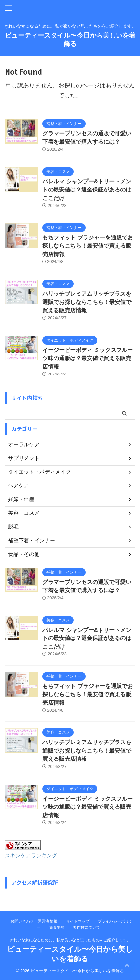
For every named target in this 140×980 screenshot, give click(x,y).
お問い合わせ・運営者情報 (34, 921)
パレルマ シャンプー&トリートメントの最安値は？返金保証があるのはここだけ (87, 190)
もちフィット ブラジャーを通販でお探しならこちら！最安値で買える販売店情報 (88, 246)
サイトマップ (78, 921)
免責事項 (57, 927)
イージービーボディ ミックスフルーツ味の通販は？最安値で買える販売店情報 (88, 359)
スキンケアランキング (31, 855)
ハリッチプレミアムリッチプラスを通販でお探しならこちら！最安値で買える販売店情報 (87, 302)
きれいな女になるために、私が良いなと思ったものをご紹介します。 (70, 940)
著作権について (86, 927)
